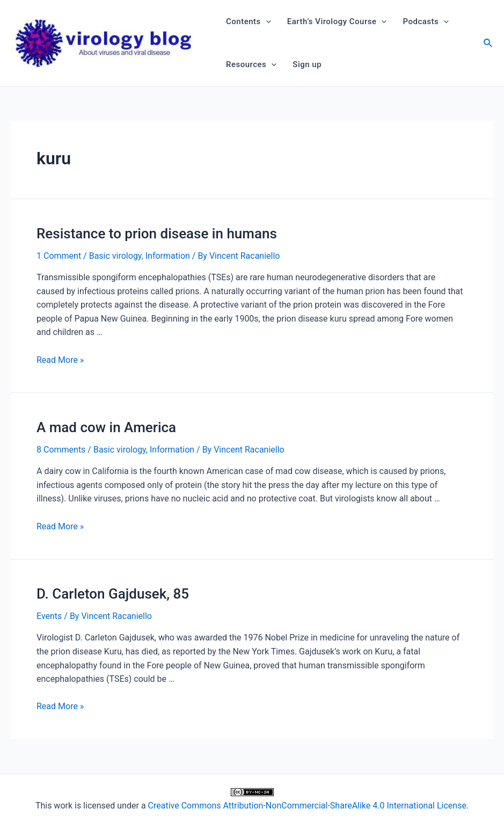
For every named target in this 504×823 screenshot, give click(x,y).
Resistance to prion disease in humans (157, 234)
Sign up (307, 64)
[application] (266, 21)
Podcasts (426, 21)
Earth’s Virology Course (337, 21)
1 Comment (59, 256)
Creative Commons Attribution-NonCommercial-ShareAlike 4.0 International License (307, 806)
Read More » (60, 360)
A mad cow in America (106, 427)
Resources (251, 64)
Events (49, 616)
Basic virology (115, 256)
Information (168, 256)
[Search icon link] (488, 44)
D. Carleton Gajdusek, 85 (113, 594)
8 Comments (61, 450)
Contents (249, 21)
